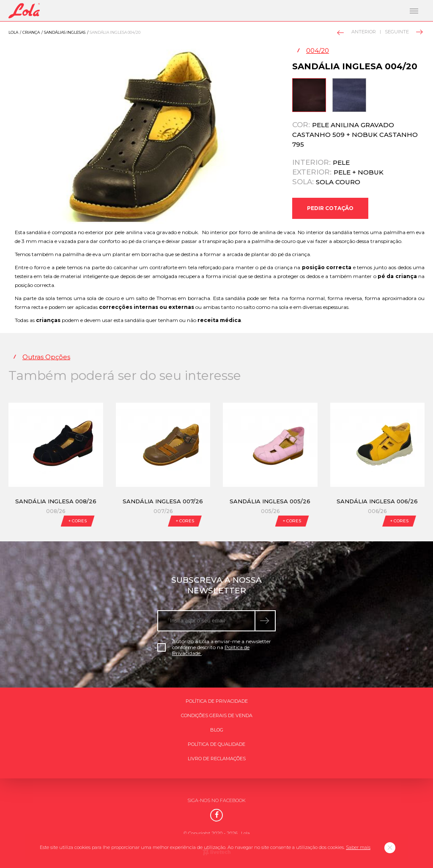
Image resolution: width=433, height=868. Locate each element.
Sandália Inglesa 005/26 (270, 501)
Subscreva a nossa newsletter (216, 585)
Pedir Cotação (330, 208)
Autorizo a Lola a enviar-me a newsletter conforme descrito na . (214, 647)
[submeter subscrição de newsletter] (266, 621)
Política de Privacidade (217, 701)
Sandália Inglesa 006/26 (377, 501)
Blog (217, 730)
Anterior (357, 32)
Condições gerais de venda (217, 715)
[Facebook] (216, 815)
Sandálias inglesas (65, 32)
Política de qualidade (216, 744)
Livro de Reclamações (217, 759)
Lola (13, 32)
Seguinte (403, 32)
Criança (31, 32)
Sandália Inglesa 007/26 (163, 501)
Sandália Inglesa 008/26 (56, 501)
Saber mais (358, 847)
